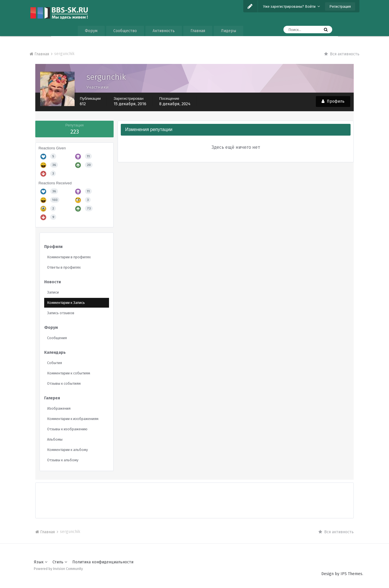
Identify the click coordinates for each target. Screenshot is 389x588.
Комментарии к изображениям (73, 419)
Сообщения (57, 338)
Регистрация (340, 6)
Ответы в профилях (64, 267)
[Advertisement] (194, 496)
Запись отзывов (61, 313)
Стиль (60, 562)
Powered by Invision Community (58, 569)
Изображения (59, 408)
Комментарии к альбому (67, 450)
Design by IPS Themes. (342, 574)
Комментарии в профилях (69, 257)
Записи (53, 292)
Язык (41, 562)
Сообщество (125, 31)
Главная (198, 31)
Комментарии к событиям (69, 373)
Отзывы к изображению (67, 429)
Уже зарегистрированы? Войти (291, 6)
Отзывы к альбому (63, 460)
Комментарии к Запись (66, 303)
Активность (164, 31)
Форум (91, 31)
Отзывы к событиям (64, 383)
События (55, 363)
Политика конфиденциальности (103, 562)
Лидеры (228, 31)
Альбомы (55, 439)
